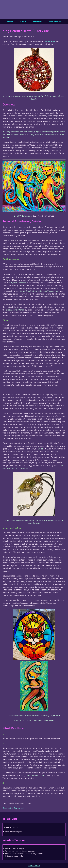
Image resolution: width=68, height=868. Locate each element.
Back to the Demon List (13, 808)
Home (10, 22)
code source (34, 866)
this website (49, 41)
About (23, 22)
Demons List (55, 22)
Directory (38, 22)
